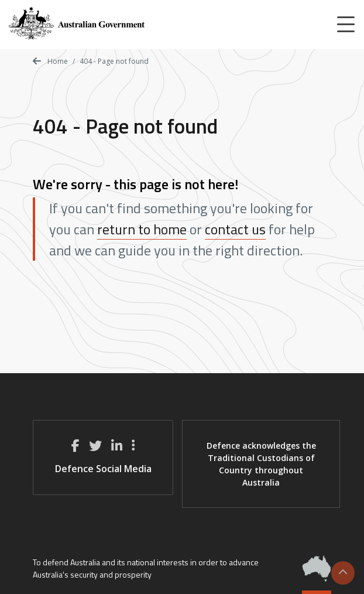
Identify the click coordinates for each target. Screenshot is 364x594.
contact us (235, 229)
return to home (142, 229)
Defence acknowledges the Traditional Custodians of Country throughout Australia (261, 464)
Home (50, 61)
